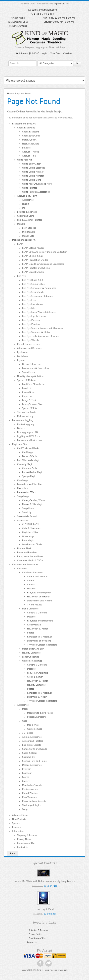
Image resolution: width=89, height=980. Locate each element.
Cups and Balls (30, 468)
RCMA (20, 244)
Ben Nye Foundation (32, 304)
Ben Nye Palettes (31, 320)
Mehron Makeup (25, 416)
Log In (44, 54)
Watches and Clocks (32, 545)
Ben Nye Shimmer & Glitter (36, 332)
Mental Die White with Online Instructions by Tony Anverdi (45, 881)
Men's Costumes (30, 609)
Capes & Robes (30, 753)
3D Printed (28, 733)
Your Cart (55, 54)
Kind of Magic (43, 970)
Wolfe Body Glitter (31, 164)
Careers (31, 585)
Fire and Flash (24, 549)
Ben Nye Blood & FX (33, 280)
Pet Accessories (30, 789)
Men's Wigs (33, 725)
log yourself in (61, 4)
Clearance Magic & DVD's (30, 561)
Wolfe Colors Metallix (33, 172)
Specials (16, 823)
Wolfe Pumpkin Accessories (36, 192)
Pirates (31, 633)
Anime (30, 581)
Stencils (21, 224)
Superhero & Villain (37, 697)
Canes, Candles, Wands (34, 500)
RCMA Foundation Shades (35, 260)
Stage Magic (23, 496)
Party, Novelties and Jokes (30, 557)
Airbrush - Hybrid (31, 152)
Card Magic (28, 452)
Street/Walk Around (27, 516)
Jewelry (26, 781)
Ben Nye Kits (29, 308)
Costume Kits (29, 757)
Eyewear (26, 769)
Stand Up (27, 512)
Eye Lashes (23, 352)
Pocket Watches (30, 793)
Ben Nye (21, 276)
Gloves (26, 777)
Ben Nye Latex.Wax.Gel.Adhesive (39, 312)
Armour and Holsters (33, 741)
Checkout (68, 54)
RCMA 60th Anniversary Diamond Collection (45, 252)
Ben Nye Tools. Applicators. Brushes (40, 336)
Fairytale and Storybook (39, 593)
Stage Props (28, 508)
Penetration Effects (27, 492)
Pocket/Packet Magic (33, 472)
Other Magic (28, 536)
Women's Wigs (35, 729)
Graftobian (22, 356)
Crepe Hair (27, 396)
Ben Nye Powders (31, 324)
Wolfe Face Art (25, 160)
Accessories (28, 200)
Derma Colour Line (32, 364)
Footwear (27, 773)
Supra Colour (29, 372)
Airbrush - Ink (29, 156)
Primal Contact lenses (28, 344)
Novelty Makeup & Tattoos (31, 376)
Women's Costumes (32, 661)
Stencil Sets (28, 236)
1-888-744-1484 (44, 14)
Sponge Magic (29, 476)
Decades (31, 589)
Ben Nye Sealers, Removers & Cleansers (43, 328)
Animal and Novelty (37, 577)
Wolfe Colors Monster (33, 176)
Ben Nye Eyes (29, 300)
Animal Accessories (32, 737)
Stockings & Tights (32, 805)
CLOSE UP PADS (30, 524)
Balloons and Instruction (30, 440)
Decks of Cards (30, 456)
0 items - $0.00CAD (27, 54)
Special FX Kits (30, 408)
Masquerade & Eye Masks (40, 713)
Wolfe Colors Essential (34, 168)
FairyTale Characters (38, 673)
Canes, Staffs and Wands (35, 749)
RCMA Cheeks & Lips (33, 256)
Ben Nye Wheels (31, 340)
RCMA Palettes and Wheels (36, 268)
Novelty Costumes (31, 653)
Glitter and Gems (26, 216)
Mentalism (23, 488)
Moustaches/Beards (32, 785)
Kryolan (21, 360)
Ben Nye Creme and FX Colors (37, 296)
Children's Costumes (33, 573)
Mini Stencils (29, 232)
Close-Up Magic (25, 464)
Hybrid (25, 204)
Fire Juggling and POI (28, 432)
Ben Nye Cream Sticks (33, 292)
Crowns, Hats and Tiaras (34, 761)
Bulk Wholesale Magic (28, 460)
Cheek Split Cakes (31, 136)
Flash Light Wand (45, 909)
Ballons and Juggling (23, 420)
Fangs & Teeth (30, 400)
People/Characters (36, 717)
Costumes (22, 569)
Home (10, 94)
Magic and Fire (19, 444)
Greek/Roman (34, 625)
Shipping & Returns (27, 835)
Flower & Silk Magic (32, 504)
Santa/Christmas (31, 657)
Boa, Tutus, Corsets (32, 745)
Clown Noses (29, 392)
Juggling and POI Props (29, 436)
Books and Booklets (27, 553)
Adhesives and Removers (30, 348)
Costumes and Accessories (25, 565)
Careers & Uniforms (37, 613)
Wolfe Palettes (30, 188)
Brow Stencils (29, 228)
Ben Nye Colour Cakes (33, 284)
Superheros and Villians (39, 641)
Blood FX (27, 388)
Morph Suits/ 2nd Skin (33, 649)
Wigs (25, 721)
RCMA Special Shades (33, 272)
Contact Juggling (25, 424)
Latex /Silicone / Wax (33, 404)
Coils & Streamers (31, 528)
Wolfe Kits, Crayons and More (37, 184)
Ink (24, 208)
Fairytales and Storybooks (40, 621)
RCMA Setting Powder (33, 248)
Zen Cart (64, 970)
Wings (25, 809)
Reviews (16, 827)
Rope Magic (28, 541)
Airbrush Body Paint (27, 196)
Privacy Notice (24, 839)
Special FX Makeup (27, 380)
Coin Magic (23, 480)
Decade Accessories (32, 765)
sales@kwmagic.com (44, 10)
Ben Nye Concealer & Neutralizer (39, 288)
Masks (25, 709)
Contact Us (23, 847)
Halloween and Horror (38, 597)
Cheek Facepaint (31, 132)
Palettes (26, 148)
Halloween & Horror (38, 629)
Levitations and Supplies (29, 484)
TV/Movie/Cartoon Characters (42, 645)
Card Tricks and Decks (28, 448)
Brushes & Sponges (27, 212)
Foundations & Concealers (36, 368)
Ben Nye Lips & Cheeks (34, 316)
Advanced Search (21, 815)
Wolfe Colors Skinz (32, 180)
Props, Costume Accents (34, 801)
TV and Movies (35, 605)
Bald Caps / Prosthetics (34, 384)
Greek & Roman (35, 677)
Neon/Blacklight (30, 144)
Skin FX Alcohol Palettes (30, 220)
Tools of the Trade (26, 412)
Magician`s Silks (30, 532)
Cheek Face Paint (26, 128)
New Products (19, 819)
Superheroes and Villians (40, 601)
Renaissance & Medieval (40, 637)
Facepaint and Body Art (24, 124)
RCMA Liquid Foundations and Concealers (43, 264)
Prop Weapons (29, 797)
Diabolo (21, 428)
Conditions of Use (26, 843)
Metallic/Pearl (29, 140)
